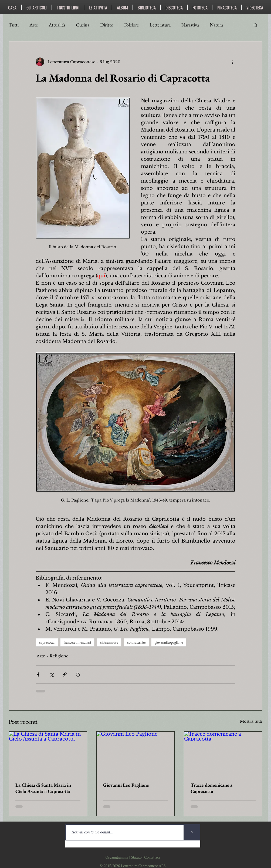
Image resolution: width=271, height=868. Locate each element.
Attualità (57, 25)
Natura (216, 25)
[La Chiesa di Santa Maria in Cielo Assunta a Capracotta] (48, 753)
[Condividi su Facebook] (38, 674)
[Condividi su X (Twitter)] (51, 674)
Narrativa (190, 25)
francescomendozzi (77, 642)
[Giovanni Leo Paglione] (136, 753)
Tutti (14, 25)
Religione (59, 656)
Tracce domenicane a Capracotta (211, 788)
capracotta (47, 642)
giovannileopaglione (169, 642)
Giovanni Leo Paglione (126, 785)
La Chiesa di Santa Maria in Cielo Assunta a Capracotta (43, 788)
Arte (34, 25)
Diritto (107, 25)
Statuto (136, 857)
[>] (192, 832)
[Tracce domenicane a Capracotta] (223, 753)
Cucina (83, 25)
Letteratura (160, 25)
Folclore (131, 25)
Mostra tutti (251, 721)
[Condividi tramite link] (65, 674)
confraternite (136, 642)
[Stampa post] (78, 674)
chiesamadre (109, 642)
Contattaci (152, 857)
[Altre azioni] (232, 62)
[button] (255, 25)
